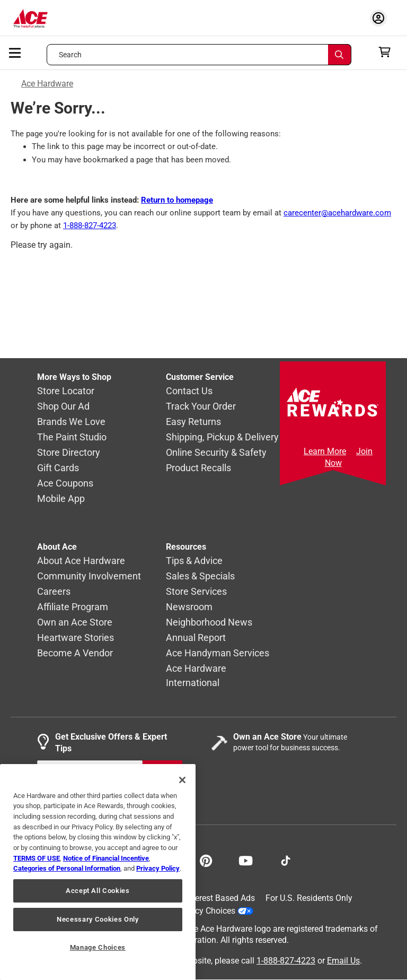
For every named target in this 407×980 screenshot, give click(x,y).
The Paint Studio (72, 437)
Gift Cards (58, 468)
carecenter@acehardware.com (337, 213)
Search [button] (70, 55)
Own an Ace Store (75, 623)
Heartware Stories (76, 638)
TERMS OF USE (37, 858)
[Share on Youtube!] (246, 860)
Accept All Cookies (98, 891)
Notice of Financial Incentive (106, 858)
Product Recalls (198, 468)
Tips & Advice (194, 561)
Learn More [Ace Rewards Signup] (325, 451)
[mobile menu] (15, 52)
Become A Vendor (75, 653)
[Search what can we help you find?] (199, 55)
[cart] (388, 52)
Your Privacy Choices (205, 911)
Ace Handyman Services (218, 653)
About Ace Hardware (81, 561)
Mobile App (61, 499)
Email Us (343, 961)
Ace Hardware (47, 84)
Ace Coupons (65, 484)
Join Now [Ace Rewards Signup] (349, 457)
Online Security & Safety (216, 453)
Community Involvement (89, 576)
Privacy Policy (158, 868)
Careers (54, 592)
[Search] (340, 55)
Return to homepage (177, 200)
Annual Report (196, 638)
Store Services (196, 592)
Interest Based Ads (220, 898)
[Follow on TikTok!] (286, 860)
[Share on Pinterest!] (206, 860)
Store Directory (69, 453)
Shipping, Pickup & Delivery (222, 437)
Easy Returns (193, 422)
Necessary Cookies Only (98, 919)
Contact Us (189, 391)
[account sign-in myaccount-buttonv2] (381, 18)
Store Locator (66, 391)
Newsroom (189, 607)
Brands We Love (71, 422)
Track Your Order (201, 407)
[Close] (182, 780)
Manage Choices (98, 947)
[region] (98, 872)
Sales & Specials (200, 576)
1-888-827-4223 (90, 226)
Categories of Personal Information (67, 868)
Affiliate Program (73, 607)
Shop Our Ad (63, 407)
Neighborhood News (209, 623)
